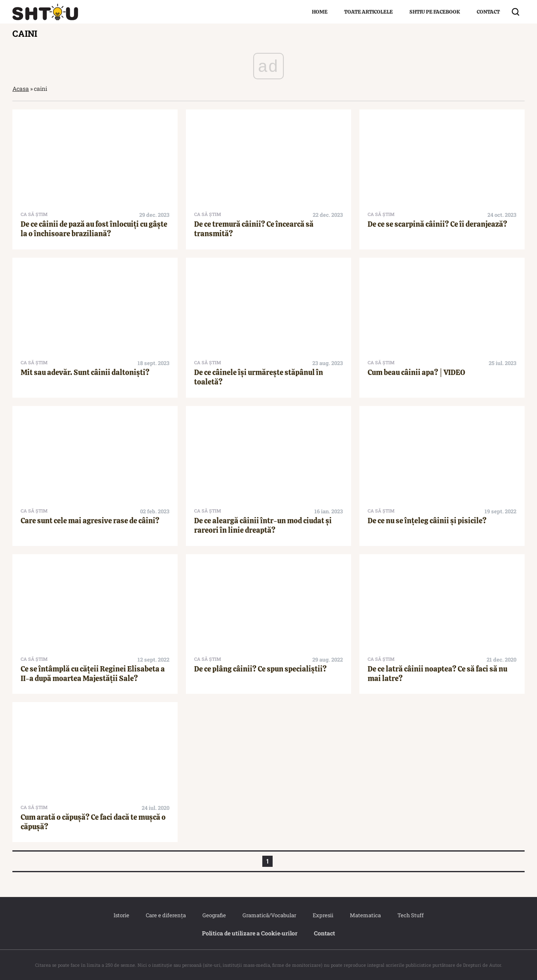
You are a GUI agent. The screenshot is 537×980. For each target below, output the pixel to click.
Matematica (365, 915)
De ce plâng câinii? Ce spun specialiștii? (260, 669)
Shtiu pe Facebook (435, 12)
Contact (488, 12)
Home (320, 12)
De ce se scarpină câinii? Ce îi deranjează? (437, 224)
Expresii (323, 915)
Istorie (121, 915)
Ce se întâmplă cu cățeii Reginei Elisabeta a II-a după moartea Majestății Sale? (93, 674)
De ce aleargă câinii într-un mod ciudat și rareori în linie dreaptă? (263, 525)
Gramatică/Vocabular (269, 915)
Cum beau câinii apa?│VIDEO (416, 372)
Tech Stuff (411, 915)
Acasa (21, 89)
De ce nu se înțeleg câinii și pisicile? (427, 521)
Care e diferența (166, 915)
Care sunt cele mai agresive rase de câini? (90, 521)
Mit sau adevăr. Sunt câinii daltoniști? (85, 372)
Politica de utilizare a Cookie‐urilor (250, 933)
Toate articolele (368, 12)
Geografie (214, 915)
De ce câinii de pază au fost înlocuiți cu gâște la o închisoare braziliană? (94, 229)
